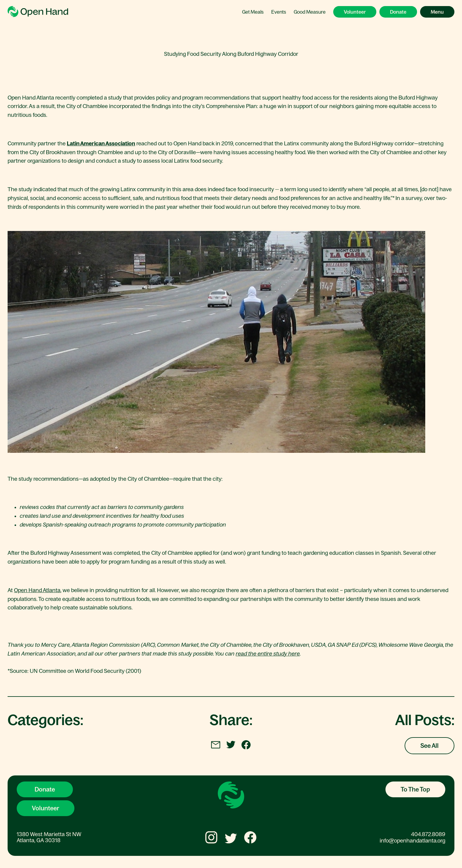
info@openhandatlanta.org (412, 841)
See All (429, 746)
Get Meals (253, 12)
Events (279, 12)
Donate (398, 12)
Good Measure (310, 12)
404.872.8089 (428, 834)
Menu (437, 12)
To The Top (415, 789)
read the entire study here (268, 654)
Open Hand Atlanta (37, 590)
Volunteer (355, 12)
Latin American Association (101, 144)
